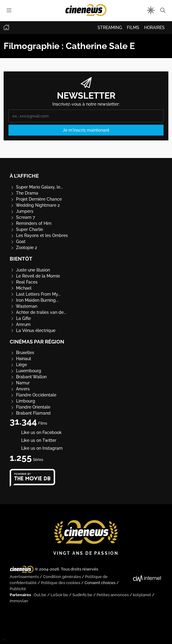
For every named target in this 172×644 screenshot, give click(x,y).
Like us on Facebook (36, 432)
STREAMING (110, 28)
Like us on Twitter (33, 440)
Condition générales (62, 577)
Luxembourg (25, 371)
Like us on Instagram (36, 448)
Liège (18, 365)
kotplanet (142, 595)
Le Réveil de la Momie (35, 276)
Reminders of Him (31, 223)
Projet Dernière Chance (36, 199)
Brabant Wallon (28, 377)
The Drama (24, 193)
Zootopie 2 (23, 248)
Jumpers (21, 211)
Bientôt (21, 259)
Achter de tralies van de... (38, 312)
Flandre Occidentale (33, 395)
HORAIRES (154, 28)
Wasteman (23, 306)
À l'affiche (24, 176)
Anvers (20, 389)
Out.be (40, 595)
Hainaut (20, 359)
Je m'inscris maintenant (86, 130)
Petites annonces (113, 595)
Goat (18, 241)
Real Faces (24, 282)
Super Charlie (26, 229)
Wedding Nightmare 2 (35, 205)
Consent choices (100, 583)
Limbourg (22, 401)
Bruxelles (22, 353)
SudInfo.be (82, 595)
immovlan (19, 601)
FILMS (133, 28)
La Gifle (20, 318)
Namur (20, 383)
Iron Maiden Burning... (34, 300)
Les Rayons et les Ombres (39, 235)
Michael (21, 288)
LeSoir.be (59, 595)
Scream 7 (22, 217)
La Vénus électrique (33, 330)
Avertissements (24, 577)
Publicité (18, 589)
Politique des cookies (61, 583)
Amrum (20, 324)
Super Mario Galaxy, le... (36, 187)
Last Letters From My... (35, 294)
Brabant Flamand (30, 413)
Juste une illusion (30, 270)
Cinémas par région (37, 342)
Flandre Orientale (30, 407)
